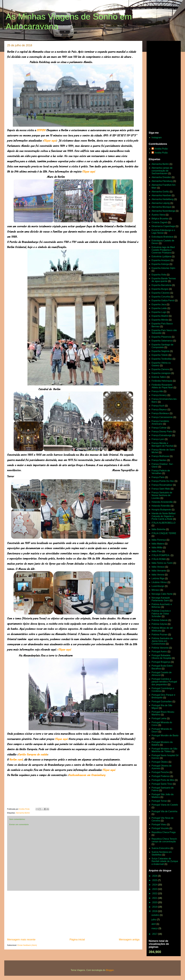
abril (154, 924)
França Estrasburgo (162, 435)
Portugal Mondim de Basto (165, 735)
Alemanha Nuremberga (163, 211)
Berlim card (16, 760)
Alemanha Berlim (23, 813)
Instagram (157, 137)
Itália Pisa (156, 551)
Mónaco (156, 590)
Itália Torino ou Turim (162, 563)
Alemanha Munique (161, 207)
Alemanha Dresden (161, 177)
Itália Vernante (159, 571)
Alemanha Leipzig (161, 203)
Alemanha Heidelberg (163, 199)
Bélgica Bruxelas (160, 219)
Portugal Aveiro (159, 652)
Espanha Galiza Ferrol (163, 300)
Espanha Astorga (160, 264)
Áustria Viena (158, 215)
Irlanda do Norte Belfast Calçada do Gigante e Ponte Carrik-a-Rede (164, 516)
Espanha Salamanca (162, 341)
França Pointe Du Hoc (163, 481)
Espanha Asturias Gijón (163, 268)
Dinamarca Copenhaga (163, 226)
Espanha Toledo (160, 355)
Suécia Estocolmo (161, 848)
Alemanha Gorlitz (160, 192)
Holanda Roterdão (161, 506)
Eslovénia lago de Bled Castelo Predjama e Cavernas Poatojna (163, 250)
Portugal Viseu (159, 824)
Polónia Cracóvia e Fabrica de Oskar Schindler (161, 614)
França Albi (157, 391)
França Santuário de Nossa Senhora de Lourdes (162, 495)
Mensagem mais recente (21, 940)
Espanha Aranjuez (161, 260)
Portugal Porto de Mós (163, 780)
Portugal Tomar (159, 801)
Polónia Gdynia (159, 624)
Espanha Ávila (159, 275)
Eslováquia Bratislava (162, 237)
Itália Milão (157, 547)
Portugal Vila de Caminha (164, 811)
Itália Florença (159, 540)
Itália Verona (158, 575)
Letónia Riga (158, 578)
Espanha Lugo (159, 312)
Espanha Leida (159, 308)
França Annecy (159, 395)
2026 (155, 876)
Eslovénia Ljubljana (161, 256)
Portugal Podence (161, 776)
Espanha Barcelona (162, 285)
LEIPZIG (41, 130)
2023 (155, 889)
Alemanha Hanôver (161, 195)
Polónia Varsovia (160, 648)
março (155, 928)
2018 (155, 911)
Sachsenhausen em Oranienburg (87, 775)
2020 (155, 902)
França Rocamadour (162, 485)
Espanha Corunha (161, 297)
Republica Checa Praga (164, 832)
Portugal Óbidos (160, 762)
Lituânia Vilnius (159, 582)
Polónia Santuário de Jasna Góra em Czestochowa (162, 641)
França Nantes (159, 460)
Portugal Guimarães (162, 702)
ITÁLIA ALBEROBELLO (164, 523)
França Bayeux (159, 410)
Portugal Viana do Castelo (165, 805)
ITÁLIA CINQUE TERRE (164, 533)
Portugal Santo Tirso (162, 784)
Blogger (110, 970)
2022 (155, 893)
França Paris (158, 477)
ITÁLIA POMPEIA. (161, 555)
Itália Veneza (158, 567)
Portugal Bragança (161, 662)
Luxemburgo (158, 586)
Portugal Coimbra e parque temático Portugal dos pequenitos (164, 682)
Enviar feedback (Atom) (27, 945)
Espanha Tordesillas (162, 359)
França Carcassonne (162, 417)
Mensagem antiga (129, 940)
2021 (155, 898)
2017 (155, 934)
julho (154, 920)
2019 (155, 907)
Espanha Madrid (160, 316)
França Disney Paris (162, 432)
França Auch (158, 406)
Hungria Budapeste (161, 510)
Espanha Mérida (160, 320)
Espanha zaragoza (161, 373)
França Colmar (159, 428)
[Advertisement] (73, 914)
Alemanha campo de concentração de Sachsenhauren (162, 171)
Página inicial (77, 940)
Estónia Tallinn (159, 377)
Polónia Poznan (160, 635)
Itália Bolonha (158, 529)
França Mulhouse (160, 456)
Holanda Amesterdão (162, 502)
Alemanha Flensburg (162, 181)
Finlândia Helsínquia (162, 381)
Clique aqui (50, 141)
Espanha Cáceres (161, 293)
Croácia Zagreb (159, 222)
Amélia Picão (161, 149)
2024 (155, 885)
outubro (156, 915)
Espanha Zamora (160, 369)
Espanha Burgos (160, 289)
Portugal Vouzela (160, 828)
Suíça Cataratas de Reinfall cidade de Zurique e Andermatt (165, 861)
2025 (155, 880)
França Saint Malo (161, 489)
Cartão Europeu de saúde (33, 754)
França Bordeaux (160, 413)
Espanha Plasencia (161, 337)
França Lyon (158, 439)
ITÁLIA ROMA (159, 559)
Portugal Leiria (159, 718)
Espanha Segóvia (160, 351)
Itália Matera (158, 544)
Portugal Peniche (160, 772)
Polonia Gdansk (160, 620)
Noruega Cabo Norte (162, 594)
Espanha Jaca (159, 304)
